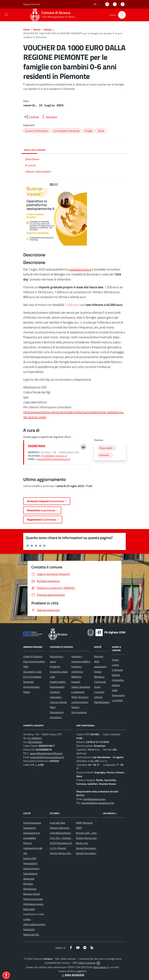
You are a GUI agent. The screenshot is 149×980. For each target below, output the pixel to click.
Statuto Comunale (33, 899)
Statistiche (29, 929)
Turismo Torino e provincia (89, 838)
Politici (27, 692)
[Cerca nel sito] (122, 15)
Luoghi (115, 665)
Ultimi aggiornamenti (34, 924)
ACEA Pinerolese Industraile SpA (67, 843)
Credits (27, 919)
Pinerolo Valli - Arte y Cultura (91, 833)
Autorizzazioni (57, 687)
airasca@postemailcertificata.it (46, 753)
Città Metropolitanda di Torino (65, 833)
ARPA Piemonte (84, 823)
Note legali (29, 909)
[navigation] (6, 15)
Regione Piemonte (60, 828)
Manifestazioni (102, 702)
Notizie (48, 30)
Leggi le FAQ (30, 858)
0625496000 (35, 742)
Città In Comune (87, 963)
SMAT (79, 828)
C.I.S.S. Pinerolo (58, 848)
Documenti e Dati (32, 672)
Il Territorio (117, 670)
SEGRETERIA (37, 446)
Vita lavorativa (79, 712)
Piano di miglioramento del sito (33, 848)
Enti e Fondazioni (32, 677)
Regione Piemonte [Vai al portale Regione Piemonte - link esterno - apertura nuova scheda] (32, 4)
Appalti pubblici (58, 682)
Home (26, 30)
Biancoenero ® (101, 967)
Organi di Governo (33, 656)
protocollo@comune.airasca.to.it (53, 459)
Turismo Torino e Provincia (63, 853)
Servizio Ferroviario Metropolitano (93, 848)
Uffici (26, 667)
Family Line (82, 843)
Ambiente (55, 667)
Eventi (115, 660)
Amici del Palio (57, 823)
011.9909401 (35, 738)
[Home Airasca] (53, 15)
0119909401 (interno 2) (54, 456)
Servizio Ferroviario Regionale (91, 853)
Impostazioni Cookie (34, 914)
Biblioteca (99, 677)
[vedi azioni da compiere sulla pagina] (49, 117)
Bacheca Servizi (32, 894)
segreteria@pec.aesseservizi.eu (98, 803)
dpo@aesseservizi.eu (94, 799)
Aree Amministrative (34, 661)
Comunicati (100, 682)
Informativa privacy (33, 904)
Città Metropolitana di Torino (58, 17)
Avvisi (97, 687)
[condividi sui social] (31, 117)
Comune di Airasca (56, 13)
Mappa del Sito (31, 934)
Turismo (75, 707)
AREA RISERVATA (73, 975)
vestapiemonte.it (80, 269)
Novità (37, 30)
